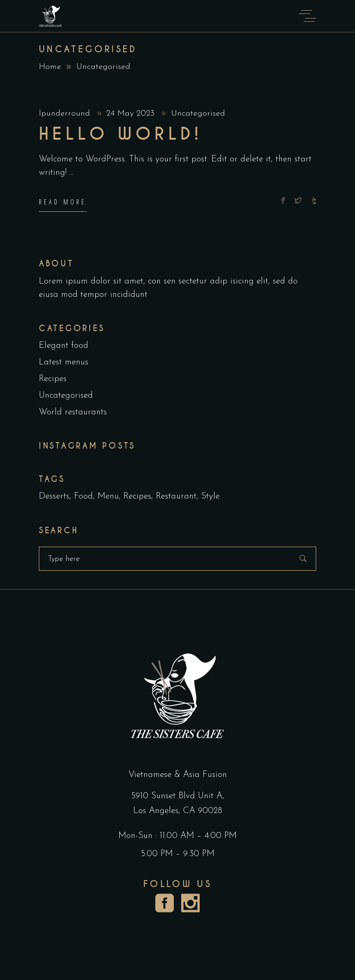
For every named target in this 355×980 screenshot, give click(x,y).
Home (50, 67)
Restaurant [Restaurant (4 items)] (176, 496)
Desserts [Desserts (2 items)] (54, 496)
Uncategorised (198, 114)
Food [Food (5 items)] (83, 496)
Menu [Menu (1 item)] (108, 496)
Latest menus (64, 362)
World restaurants (73, 412)
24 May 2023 (132, 114)
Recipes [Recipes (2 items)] (137, 496)
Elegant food (64, 346)
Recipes (53, 379)
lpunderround (66, 114)
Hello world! (121, 134)
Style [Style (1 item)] (210, 496)
